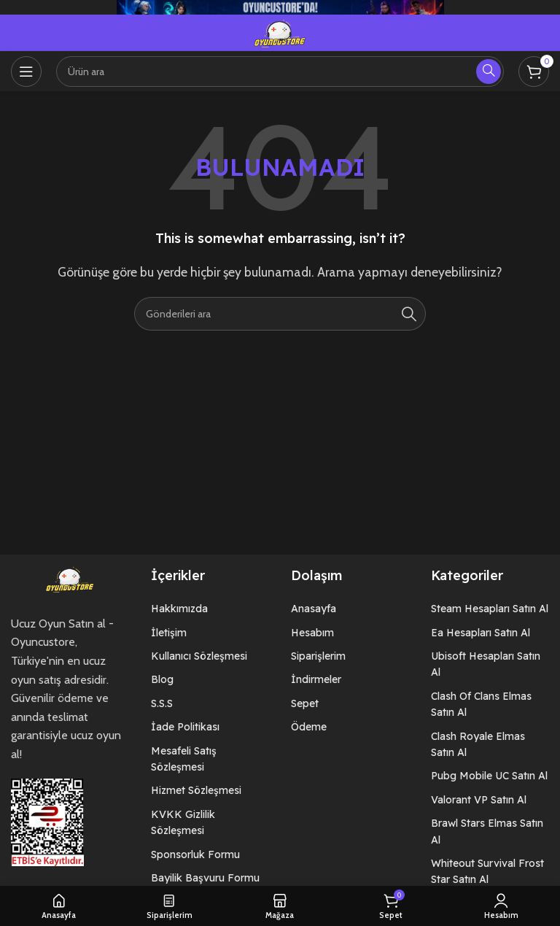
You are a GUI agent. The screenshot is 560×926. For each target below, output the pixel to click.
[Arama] (280, 72)
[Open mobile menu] (26, 72)
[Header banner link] (280, 7)
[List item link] (210, 609)
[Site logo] (280, 32)
